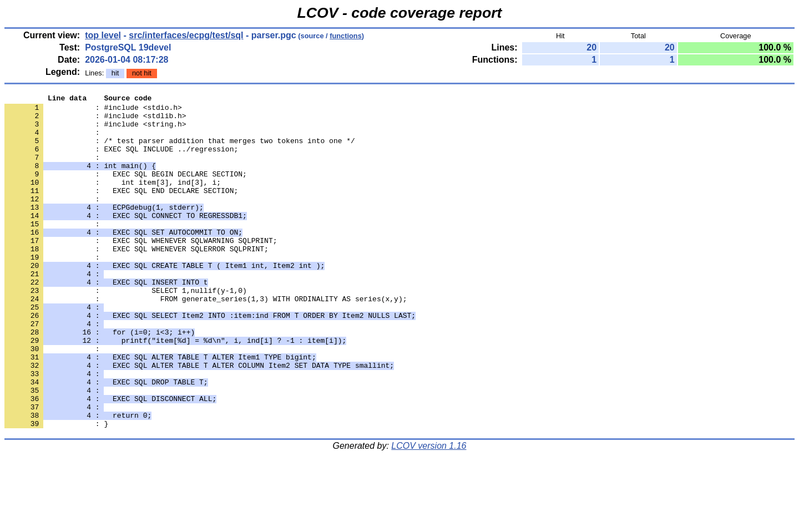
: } (56, 490)
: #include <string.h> (95, 130)
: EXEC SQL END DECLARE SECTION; (121, 210)
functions (346, 36)
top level (103, 35)
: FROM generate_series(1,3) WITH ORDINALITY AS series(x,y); (206, 340)
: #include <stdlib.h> (95, 120)
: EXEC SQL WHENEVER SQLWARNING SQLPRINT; (141, 270)
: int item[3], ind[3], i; (113, 200)
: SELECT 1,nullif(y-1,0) (126, 330)
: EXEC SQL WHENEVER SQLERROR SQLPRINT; (136, 280)
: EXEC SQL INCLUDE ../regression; (121, 160)
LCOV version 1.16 (429, 512)
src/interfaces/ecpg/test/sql (186, 35)
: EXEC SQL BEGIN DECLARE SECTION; (126, 190)
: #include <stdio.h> (93, 110)
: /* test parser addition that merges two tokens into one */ (180, 150)
